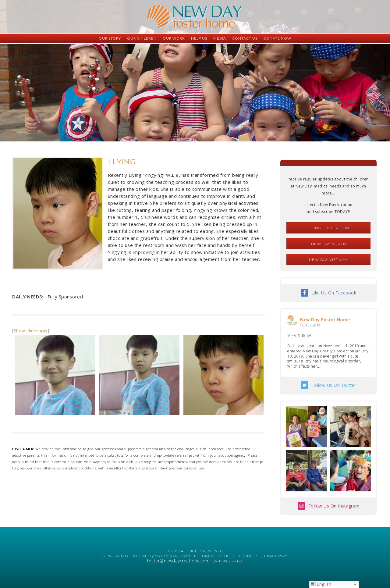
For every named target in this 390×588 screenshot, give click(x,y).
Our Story (110, 38)
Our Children (142, 38)
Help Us (199, 38)
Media (220, 38)
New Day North (329, 244)
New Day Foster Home (325, 320)
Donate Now (277, 38)
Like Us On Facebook (334, 293)
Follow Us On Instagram (334, 506)
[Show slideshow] (31, 331)
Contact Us (245, 38)
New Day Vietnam (328, 260)
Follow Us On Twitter (334, 385)
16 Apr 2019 (310, 325)
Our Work (174, 38)
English (321, 584)
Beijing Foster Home (328, 228)
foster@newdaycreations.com (178, 561)
